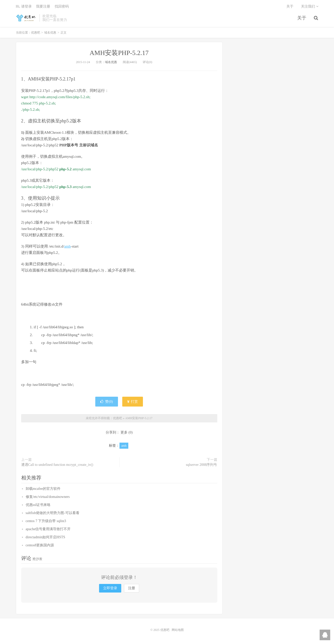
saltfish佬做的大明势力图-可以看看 (53, 513)
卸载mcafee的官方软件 (43, 489)
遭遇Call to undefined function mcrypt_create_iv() (57, 465)
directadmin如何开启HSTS (45, 537)
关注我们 (310, 6)
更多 (124, 432)
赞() (107, 402)
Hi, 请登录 (24, 6)
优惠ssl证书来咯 (38, 505)
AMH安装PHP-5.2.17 (119, 53)
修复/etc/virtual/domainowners (48, 497)
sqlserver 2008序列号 (201, 465)
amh (68, 246)
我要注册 (43, 6)
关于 (302, 18)
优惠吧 (26, 18)
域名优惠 (50, 33)
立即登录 (110, 588)
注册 (132, 588)
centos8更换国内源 (40, 545)
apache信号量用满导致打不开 (48, 529)
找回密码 (62, 6)
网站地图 (178, 630)
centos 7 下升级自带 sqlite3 (46, 521)
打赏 (133, 402)
